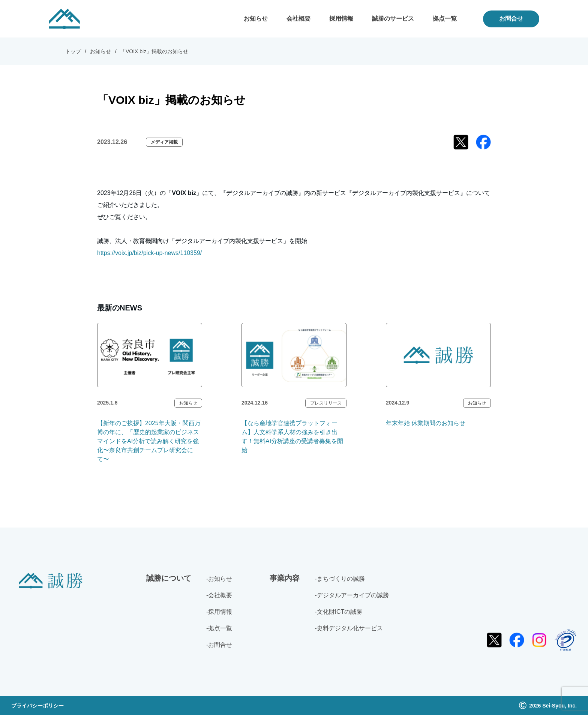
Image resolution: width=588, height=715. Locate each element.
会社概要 (298, 19)
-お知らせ (219, 579)
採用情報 (341, 19)
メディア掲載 (164, 142)
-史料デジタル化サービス (349, 628)
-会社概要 (219, 595)
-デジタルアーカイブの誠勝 (352, 595)
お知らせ (256, 19)
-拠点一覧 (219, 628)
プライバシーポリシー (37, 706)
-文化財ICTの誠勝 (338, 612)
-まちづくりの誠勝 (340, 579)
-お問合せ (219, 645)
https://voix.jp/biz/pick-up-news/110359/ (149, 253)
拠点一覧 (445, 19)
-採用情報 (219, 612)
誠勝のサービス (393, 19)
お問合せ (511, 19)
